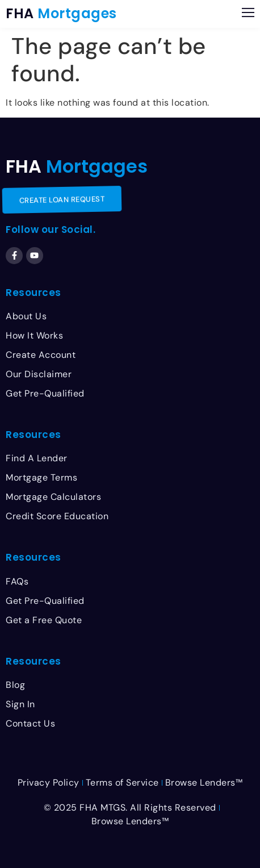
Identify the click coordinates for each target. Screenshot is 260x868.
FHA (61, 13)
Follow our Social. (51, 229)
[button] (248, 14)
